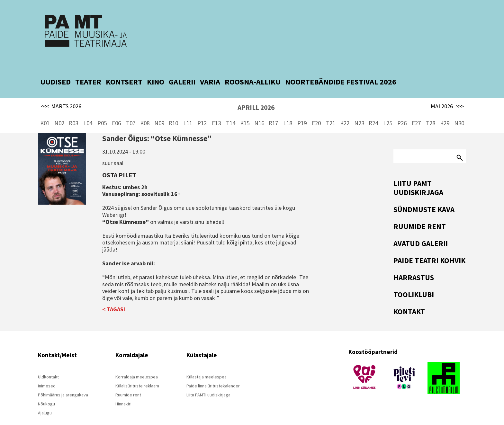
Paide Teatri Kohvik (429, 247)
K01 (45, 109)
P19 (302, 109)
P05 (102, 109)
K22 (345, 109)
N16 (259, 109)
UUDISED (55, 68)
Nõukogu (46, 390)
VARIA (210, 68)
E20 (316, 109)
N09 (159, 109)
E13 (216, 109)
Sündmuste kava (424, 195)
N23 (359, 109)
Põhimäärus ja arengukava (63, 381)
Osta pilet (119, 161)
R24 (373, 109)
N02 (59, 109)
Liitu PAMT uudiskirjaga (418, 174)
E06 (116, 109)
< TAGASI (114, 295)
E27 (416, 109)
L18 (288, 109)
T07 (131, 109)
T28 (431, 109)
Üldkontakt (48, 363)
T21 (331, 109)
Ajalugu (45, 399)
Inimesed (47, 372)
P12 (202, 109)
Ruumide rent (420, 212)
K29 (445, 109)
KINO (156, 68)
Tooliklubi (414, 281)
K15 (245, 109)
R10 (173, 109)
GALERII (182, 68)
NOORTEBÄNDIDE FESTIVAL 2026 (341, 68)
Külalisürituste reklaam (137, 372)
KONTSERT (124, 68)
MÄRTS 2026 (61, 93)
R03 (73, 109)
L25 (388, 109)
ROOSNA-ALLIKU (253, 68)
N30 (459, 109)
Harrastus (414, 264)
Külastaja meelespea (207, 363)
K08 (145, 109)
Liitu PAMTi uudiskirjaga (208, 381)
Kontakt (409, 298)
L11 (188, 109)
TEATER (88, 68)
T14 (231, 109)
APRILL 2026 (256, 94)
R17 (273, 109)
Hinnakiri (123, 390)
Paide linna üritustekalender (213, 372)
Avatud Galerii (421, 230)
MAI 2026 (447, 93)
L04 (88, 109)
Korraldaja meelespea (137, 363)
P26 (402, 109)
